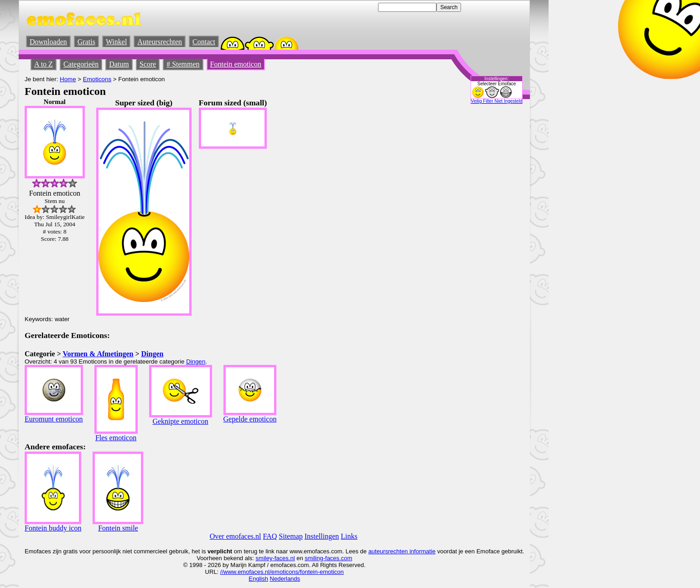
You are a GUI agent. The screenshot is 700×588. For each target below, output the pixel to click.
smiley (264, 558)
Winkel (116, 42)
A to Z (44, 64)
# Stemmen (183, 64)
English (258, 579)
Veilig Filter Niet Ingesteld (497, 101)
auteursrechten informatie (402, 551)
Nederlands (285, 579)
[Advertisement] (445, 235)
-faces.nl (283, 558)
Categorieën (81, 64)
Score (148, 64)
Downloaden (48, 42)
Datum (119, 64)
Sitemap (290, 536)
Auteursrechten (160, 42)
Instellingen (322, 536)
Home (68, 79)
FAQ (270, 536)
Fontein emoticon (236, 64)
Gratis (86, 42)
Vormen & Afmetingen (98, 354)
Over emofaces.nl (236, 536)
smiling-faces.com (328, 558)
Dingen (153, 354)
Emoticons (97, 79)
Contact (204, 42)
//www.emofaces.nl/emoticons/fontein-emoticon (282, 572)
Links (349, 536)
